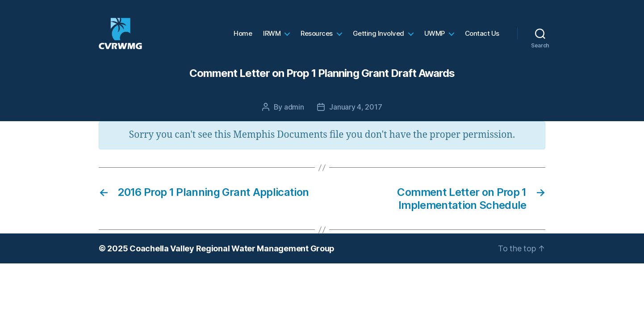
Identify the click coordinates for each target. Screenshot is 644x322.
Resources (317, 38)
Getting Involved (378, 38)
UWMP (435, 38)
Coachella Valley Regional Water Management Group (232, 257)
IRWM (272, 38)
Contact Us (482, 38)
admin (294, 116)
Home (243, 38)
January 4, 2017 (355, 116)
